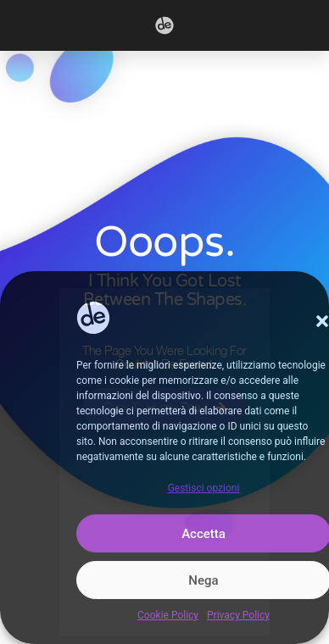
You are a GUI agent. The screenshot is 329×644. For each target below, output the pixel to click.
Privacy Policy (238, 615)
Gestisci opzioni (204, 488)
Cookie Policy (168, 615)
